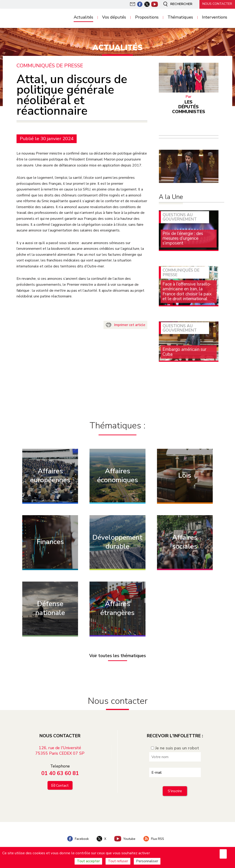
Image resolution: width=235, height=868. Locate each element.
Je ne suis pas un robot (175, 748)
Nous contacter (217, 4)
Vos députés (114, 17)
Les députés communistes (189, 107)
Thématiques (180, 17)
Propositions (147, 17)
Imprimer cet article (130, 325)
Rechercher (176, 4)
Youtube (125, 839)
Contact (62, 786)
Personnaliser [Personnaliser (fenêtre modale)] (147, 861)
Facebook (77, 839)
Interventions (215, 17)
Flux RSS (154, 839)
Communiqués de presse (50, 66)
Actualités (83, 17)
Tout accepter (88, 861)
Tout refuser (118, 861)
